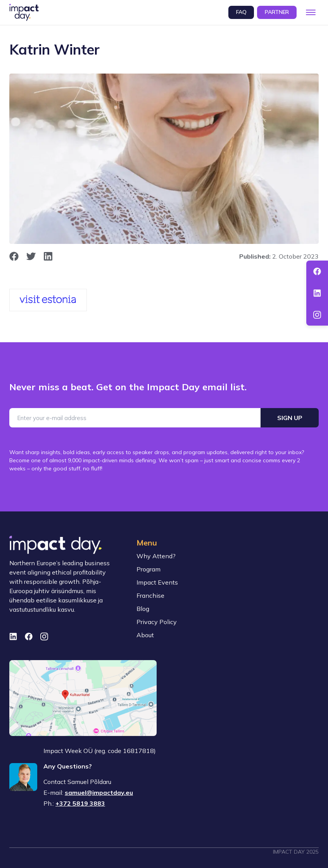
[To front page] (24, 12)
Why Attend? (156, 556)
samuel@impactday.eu (99, 793)
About (145, 635)
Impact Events (157, 582)
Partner (277, 12)
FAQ (241, 12)
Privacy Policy (157, 622)
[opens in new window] (14, 256)
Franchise (150, 595)
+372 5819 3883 (80, 803)
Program (148, 569)
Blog (143, 609)
